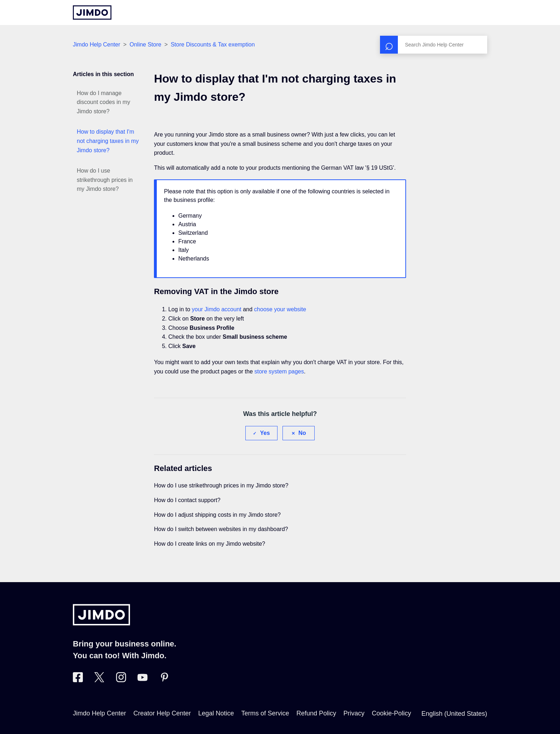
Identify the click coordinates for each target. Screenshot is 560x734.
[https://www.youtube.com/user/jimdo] (142, 680)
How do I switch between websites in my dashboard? (221, 529)
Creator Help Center (162, 713)
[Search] (434, 45)
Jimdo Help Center (97, 44)
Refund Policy (316, 713)
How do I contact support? (187, 500)
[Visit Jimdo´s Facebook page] (78, 680)
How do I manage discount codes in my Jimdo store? (103, 102)
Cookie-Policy (391, 713)
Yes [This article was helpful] (265, 433)
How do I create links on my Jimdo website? (209, 544)
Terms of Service (265, 713)
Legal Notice (216, 713)
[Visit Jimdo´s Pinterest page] (164, 680)
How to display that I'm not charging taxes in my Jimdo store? (108, 141)
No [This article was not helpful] (302, 433)
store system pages (279, 371)
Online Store (146, 44)
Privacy (354, 713)
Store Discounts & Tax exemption (213, 44)
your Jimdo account (217, 309)
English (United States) (454, 714)
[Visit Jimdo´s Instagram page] (121, 680)
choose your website (280, 309)
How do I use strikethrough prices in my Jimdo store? (105, 180)
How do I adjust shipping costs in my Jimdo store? (217, 515)
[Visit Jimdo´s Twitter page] (99, 680)
